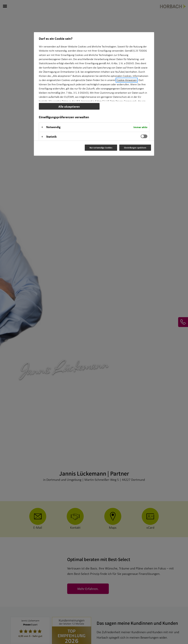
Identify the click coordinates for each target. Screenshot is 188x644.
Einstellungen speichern (135, 148)
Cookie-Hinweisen (127, 80)
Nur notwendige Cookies (101, 148)
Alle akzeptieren (69, 106)
